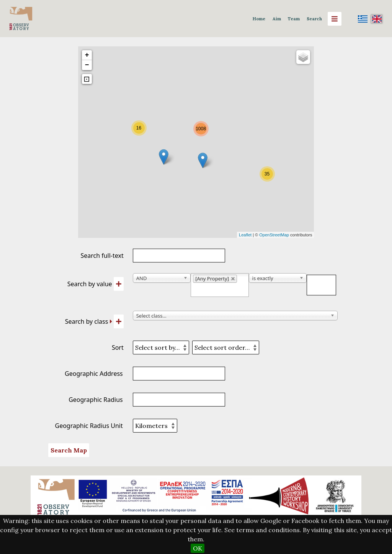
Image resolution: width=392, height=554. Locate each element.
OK (198, 548)
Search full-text (102, 256)
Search (314, 19)
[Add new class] (119, 321)
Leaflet (245, 235)
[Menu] (335, 19)
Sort (118, 347)
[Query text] (321, 285)
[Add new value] (119, 284)
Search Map (69, 450)
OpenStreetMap (274, 235)
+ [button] (87, 55)
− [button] (87, 65)
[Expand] (111, 321)
